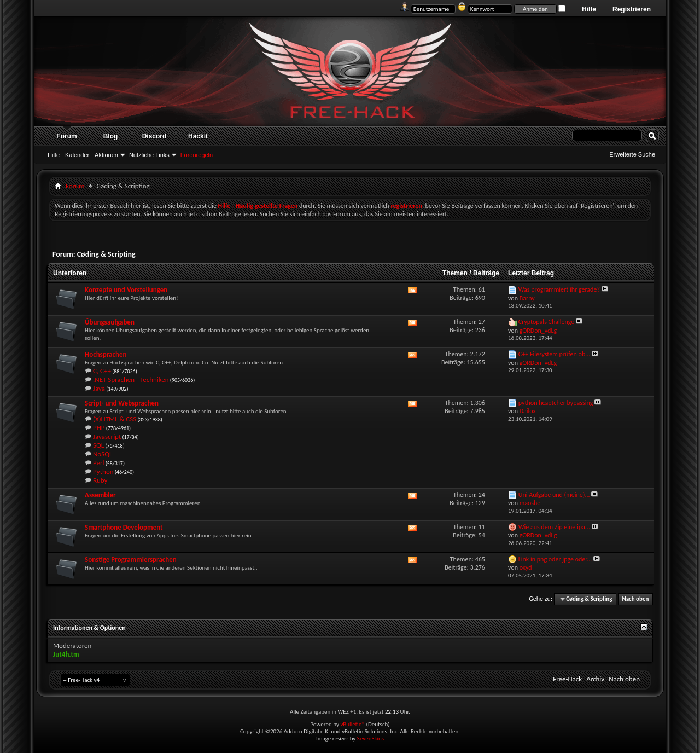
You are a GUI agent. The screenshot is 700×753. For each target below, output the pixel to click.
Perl (98, 463)
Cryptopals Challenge (547, 322)
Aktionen (106, 155)
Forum (66, 136)
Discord (154, 136)
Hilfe (589, 9)
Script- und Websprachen (122, 403)
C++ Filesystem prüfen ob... (555, 354)
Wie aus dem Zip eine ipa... (554, 527)
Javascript (107, 436)
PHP (99, 428)
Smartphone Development (124, 527)
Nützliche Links (149, 155)
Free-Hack (567, 679)
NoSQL (103, 454)
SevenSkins (371, 738)
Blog (111, 136)
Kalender (77, 155)
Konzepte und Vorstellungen (126, 290)
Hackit (198, 136)
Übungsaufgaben (110, 322)
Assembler (100, 495)
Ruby (100, 480)
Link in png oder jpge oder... (555, 559)
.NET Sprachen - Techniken (131, 380)
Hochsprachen (106, 354)
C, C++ (102, 371)
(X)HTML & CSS (115, 419)
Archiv (595, 679)
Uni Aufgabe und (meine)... (554, 495)
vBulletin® (352, 724)
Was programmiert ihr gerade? (559, 289)
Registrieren (632, 9)
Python (103, 471)
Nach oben (635, 599)
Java (99, 388)
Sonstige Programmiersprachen (131, 560)
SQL (98, 445)
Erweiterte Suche (632, 154)
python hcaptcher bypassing (556, 403)
